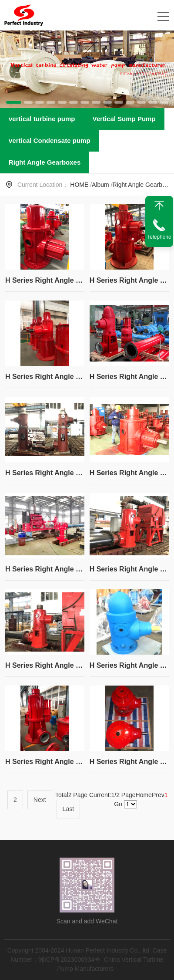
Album (100, 185)
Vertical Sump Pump (124, 119)
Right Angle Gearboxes (45, 162)
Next (40, 800)
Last (68, 809)
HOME (79, 185)
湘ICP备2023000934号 (69, 960)
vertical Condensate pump (50, 140)
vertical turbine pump (42, 119)
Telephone (159, 237)
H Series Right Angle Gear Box (45, 280)
